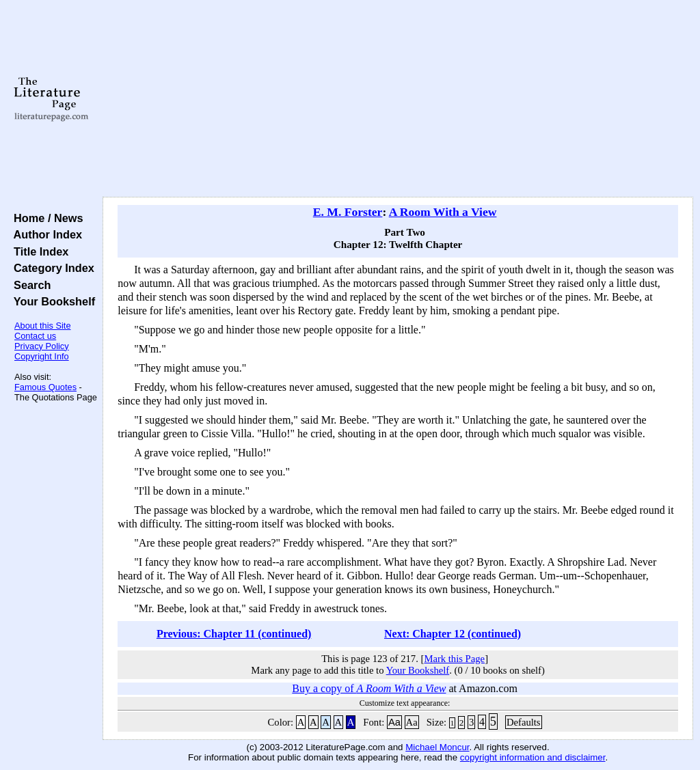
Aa (394, 722)
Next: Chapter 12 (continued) (453, 634)
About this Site (43, 326)
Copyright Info (42, 356)
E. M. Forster (348, 212)
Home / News (45, 218)
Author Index (45, 234)
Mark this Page (454, 659)
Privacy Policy (42, 346)
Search (29, 285)
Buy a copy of (369, 688)
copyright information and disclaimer (533, 757)
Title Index (38, 251)
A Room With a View (443, 212)
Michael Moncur (437, 747)
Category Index (51, 268)
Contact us (35, 336)
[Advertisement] (398, 99)
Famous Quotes (45, 387)
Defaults (524, 722)
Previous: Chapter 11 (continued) (234, 634)
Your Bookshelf (51, 301)
